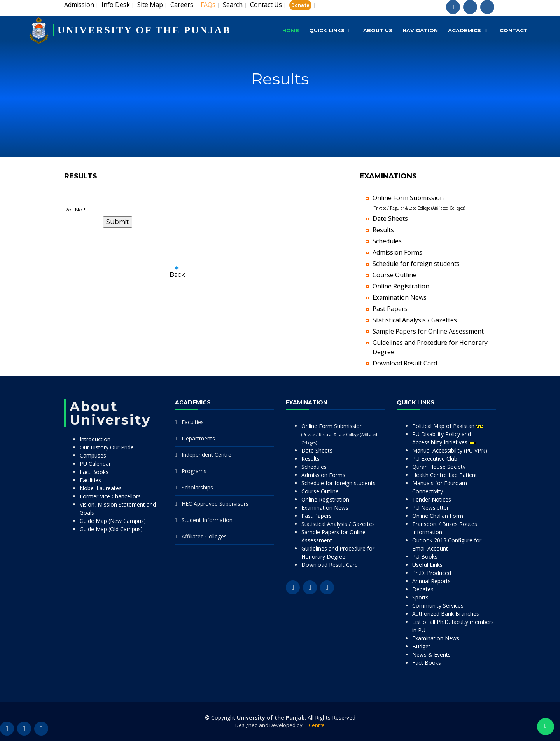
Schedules (387, 241)
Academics (465, 30)
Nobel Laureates (101, 488)
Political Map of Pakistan (448, 426)
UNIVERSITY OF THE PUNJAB (144, 30)
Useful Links (427, 565)
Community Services (438, 606)
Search (233, 5)
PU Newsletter (430, 508)
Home (291, 30)
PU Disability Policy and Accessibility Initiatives (444, 438)
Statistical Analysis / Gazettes (415, 320)
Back (177, 275)
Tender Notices (432, 499)
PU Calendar (95, 464)
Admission (79, 5)
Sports (420, 597)
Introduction (95, 439)
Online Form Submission (339, 434)
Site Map (150, 5)
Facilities (90, 480)
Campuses (93, 455)
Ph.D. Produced (432, 573)
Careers (182, 5)
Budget (421, 646)
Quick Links (327, 30)
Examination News (400, 297)
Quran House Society (439, 467)
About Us (378, 30)
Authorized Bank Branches (446, 614)
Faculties (193, 422)
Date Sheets (390, 218)
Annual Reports (431, 581)
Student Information (207, 520)
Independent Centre (206, 455)
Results (383, 230)
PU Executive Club (435, 459)
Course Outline (395, 275)
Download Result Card (405, 363)
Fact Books (94, 472)
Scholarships (197, 487)
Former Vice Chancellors (110, 496)
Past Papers (390, 309)
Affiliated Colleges (204, 536)
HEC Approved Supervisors (215, 504)
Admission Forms (397, 252)
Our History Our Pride (107, 447)
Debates (423, 589)
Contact (514, 30)
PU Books (425, 557)
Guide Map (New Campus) (113, 521)
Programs (194, 471)
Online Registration (401, 286)
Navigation (420, 30)
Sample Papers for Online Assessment (428, 331)
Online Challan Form (438, 516)
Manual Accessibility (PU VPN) (450, 450)
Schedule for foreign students (416, 264)
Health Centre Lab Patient (445, 475)
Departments (198, 438)
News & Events (431, 654)
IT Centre (314, 725)
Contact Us (266, 5)
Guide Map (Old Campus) (111, 529)
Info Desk (116, 5)
